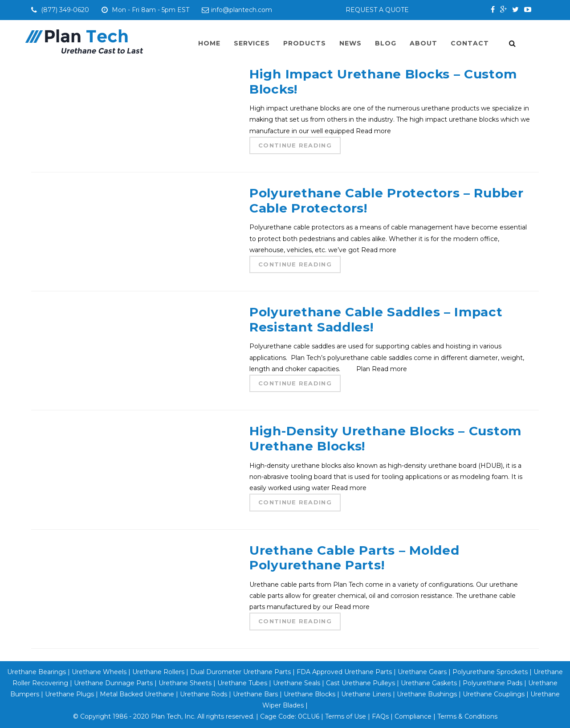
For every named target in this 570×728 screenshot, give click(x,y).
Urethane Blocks (309, 694)
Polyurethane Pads (493, 683)
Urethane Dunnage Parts (113, 683)
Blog (386, 43)
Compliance (413, 716)
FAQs (380, 716)
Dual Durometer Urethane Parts (240, 672)
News (350, 43)
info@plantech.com (237, 10)
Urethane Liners (366, 694)
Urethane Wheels (98, 672)
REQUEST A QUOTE (377, 10)
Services (252, 43)
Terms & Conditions (467, 716)
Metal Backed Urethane (137, 694)
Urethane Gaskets (429, 683)
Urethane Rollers (158, 672)
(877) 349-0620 (66, 10)
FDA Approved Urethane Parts (344, 672)
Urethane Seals (297, 683)
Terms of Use (346, 716)
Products (305, 43)
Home (209, 43)
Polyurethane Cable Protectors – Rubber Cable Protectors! (387, 200)
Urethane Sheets (185, 683)
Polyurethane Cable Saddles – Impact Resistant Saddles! (376, 319)
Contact (470, 43)
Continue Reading (295, 145)
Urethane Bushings (427, 694)
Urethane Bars (255, 694)
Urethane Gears (422, 672)
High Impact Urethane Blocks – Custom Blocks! (383, 82)
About (423, 43)
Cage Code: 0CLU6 (290, 716)
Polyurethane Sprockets (490, 672)
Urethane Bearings (37, 672)
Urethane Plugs (69, 694)
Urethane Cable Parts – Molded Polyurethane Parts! (354, 558)
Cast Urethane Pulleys (360, 683)
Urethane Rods (204, 694)
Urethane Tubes (242, 683)
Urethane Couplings (494, 694)
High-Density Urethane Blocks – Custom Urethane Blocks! (385, 438)
